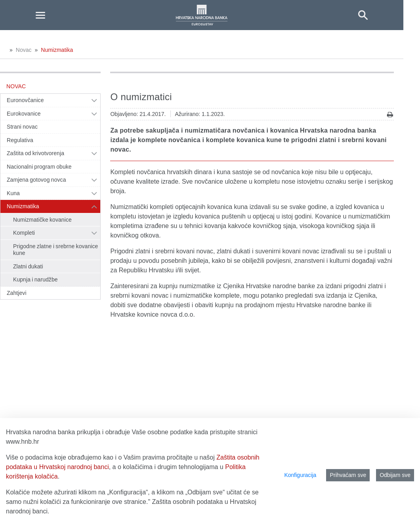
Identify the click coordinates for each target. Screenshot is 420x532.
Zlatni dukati (28, 266)
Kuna (13, 193)
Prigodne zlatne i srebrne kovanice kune (55, 250)
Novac (24, 50)
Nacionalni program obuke (39, 167)
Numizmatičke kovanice (42, 220)
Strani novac (22, 127)
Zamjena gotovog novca (36, 180)
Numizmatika (57, 50)
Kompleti (24, 233)
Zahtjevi (17, 293)
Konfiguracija (300, 475)
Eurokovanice (24, 114)
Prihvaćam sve (348, 475)
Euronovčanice (25, 100)
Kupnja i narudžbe (35, 279)
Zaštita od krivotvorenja (35, 153)
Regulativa (20, 140)
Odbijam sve (395, 475)
